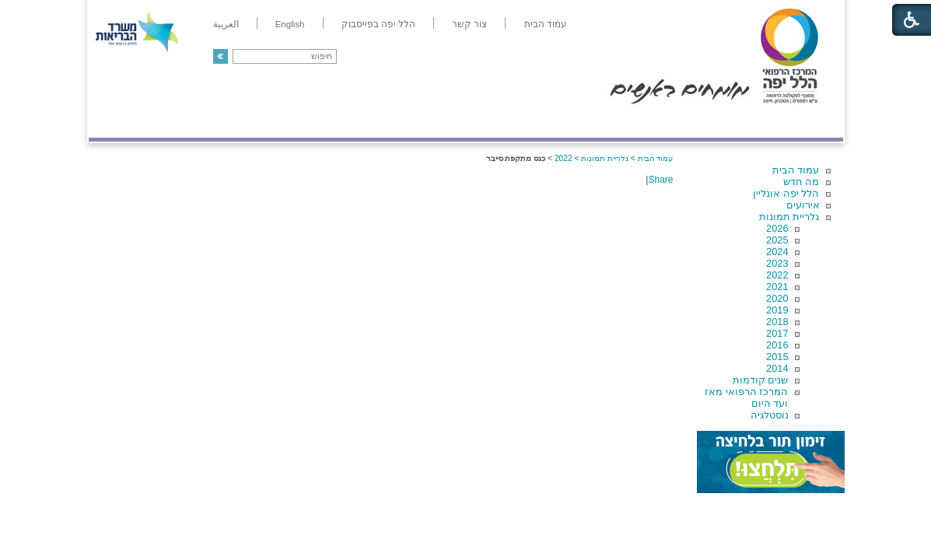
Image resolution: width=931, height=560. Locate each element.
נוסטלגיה (770, 415)
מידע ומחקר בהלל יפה (413, 122)
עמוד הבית (796, 170)
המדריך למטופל (519, 122)
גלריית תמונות (789, 217)
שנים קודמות (761, 380)
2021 (777, 287)
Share (660, 180)
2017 (777, 333)
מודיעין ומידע (798, 122)
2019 (777, 310)
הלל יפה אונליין (786, 193)
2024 (777, 252)
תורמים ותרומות (191, 122)
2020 (777, 298)
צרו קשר (114, 122)
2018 (777, 322)
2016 (777, 345)
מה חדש (801, 182)
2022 (777, 275)
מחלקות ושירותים (703, 122)
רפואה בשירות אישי (296, 122)
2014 (777, 368)
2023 (777, 263)
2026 (777, 228)
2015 (777, 357)
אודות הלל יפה (609, 122)
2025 (777, 240)
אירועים (803, 205)
